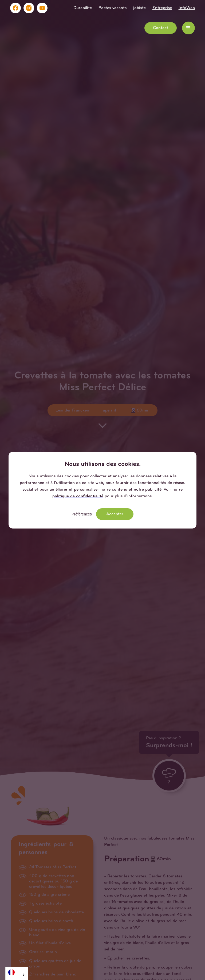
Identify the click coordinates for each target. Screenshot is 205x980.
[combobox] (17, 973)
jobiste (139, 8)
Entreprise (162, 8)
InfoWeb (187, 8)
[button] (188, 28)
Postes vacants (113, 8)
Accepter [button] (115, 514)
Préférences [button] (82, 514)
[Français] (17, 972)
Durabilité (83, 8)
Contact (161, 28)
